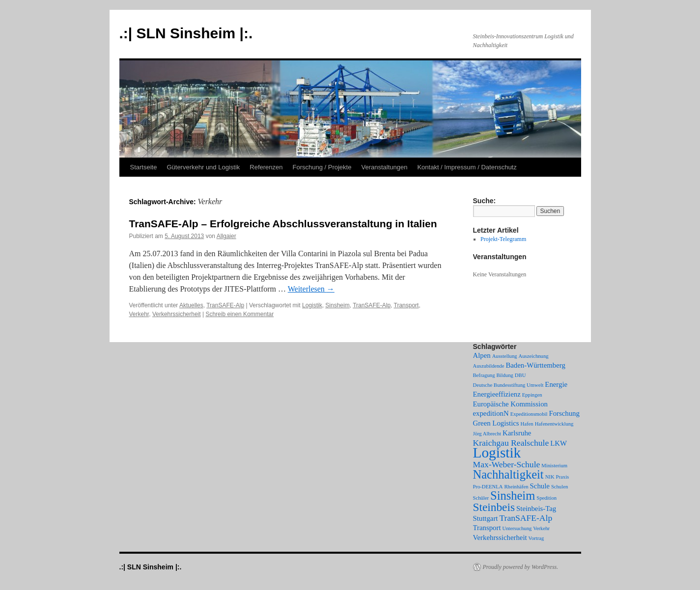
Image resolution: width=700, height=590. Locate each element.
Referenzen (266, 167)
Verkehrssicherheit (177, 314)
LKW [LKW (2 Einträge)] (559, 443)
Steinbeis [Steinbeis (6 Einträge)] (494, 507)
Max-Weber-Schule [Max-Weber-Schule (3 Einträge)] (507, 464)
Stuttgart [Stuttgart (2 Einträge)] (486, 518)
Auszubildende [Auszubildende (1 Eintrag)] (489, 366)
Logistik (312, 305)
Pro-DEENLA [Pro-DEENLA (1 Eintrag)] (488, 487)
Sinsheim (337, 305)
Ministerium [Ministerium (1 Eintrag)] (554, 466)
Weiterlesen (311, 289)
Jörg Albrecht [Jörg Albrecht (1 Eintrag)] (487, 434)
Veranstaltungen (384, 167)
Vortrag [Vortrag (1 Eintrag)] (536, 538)
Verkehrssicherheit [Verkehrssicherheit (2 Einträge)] (500, 537)
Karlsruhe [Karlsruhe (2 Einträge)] (517, 433)
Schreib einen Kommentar (239, 314)
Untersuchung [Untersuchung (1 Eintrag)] (517, 528)
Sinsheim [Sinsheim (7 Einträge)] (513, 496)
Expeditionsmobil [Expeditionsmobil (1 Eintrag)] (529, 414)
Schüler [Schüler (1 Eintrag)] (481, 498)
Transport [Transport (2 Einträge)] (487, 528)
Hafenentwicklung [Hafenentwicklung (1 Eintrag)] (554, 424)
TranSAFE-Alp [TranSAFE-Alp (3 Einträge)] (526, 518)
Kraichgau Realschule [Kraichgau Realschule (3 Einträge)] (511, 443)
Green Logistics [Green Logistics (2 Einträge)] (496, 423)
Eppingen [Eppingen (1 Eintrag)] (532, 395)
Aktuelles (191, 305)
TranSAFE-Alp (225, 305)
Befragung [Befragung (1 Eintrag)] (484, 375)
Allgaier (226, 236)
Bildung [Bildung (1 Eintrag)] (504, 375)
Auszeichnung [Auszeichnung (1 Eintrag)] (534, 356)
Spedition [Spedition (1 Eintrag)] (546, 498)
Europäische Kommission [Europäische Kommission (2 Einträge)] (510, 404)
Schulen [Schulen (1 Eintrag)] (560, 487)
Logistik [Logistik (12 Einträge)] (497, 453)
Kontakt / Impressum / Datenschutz (467, 167)
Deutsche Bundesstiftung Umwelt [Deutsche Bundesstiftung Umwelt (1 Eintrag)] (508, 385)
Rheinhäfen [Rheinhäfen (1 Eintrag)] (516, 487)
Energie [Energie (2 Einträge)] (556, 384)
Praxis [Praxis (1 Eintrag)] (563, 477)
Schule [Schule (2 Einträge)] (540, 486)
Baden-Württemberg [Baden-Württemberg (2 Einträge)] (535, 365)
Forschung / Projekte (322, 167)
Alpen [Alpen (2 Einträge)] (482, 355)
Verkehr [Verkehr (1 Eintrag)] (541, 528)
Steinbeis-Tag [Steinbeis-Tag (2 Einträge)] (536, 509)
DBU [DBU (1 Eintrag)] (520, 375)
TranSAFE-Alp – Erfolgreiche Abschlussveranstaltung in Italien (283, 224)
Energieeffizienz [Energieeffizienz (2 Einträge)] (497, 394)
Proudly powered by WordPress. (521, 567)
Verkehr (139, 314)
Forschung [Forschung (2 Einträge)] (564, 413)
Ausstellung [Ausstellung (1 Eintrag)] (505, 356)
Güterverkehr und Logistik (203, 167)
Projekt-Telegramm (503, 239)
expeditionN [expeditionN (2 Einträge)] (491, 413)
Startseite (144, 167)
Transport (406, 305)
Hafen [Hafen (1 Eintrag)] (527, 424)
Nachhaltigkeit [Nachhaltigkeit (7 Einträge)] (508, 474)
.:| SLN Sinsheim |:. (186, 33)
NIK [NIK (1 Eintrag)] (550, 477)
